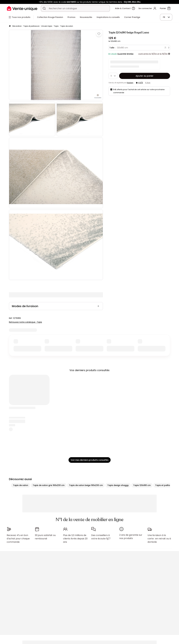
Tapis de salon (67, 26)
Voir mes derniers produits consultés (90, 460)
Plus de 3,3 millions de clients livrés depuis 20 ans (75, 539)
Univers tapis (47, 26)
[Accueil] (10, 26)
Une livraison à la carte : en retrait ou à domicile (159, 539)
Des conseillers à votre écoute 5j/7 (101, 537)
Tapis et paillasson (31, 26)
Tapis (56, 26)
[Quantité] (113, 76)
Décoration (17, 26)
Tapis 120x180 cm (142, 485)
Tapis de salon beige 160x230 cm (86, 485)
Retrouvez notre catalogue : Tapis (25, 322)
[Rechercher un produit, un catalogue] (44, 8)
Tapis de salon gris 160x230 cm (49, 485)
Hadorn (130, 83)
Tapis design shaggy (118, 485)
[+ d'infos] (169, 54)
